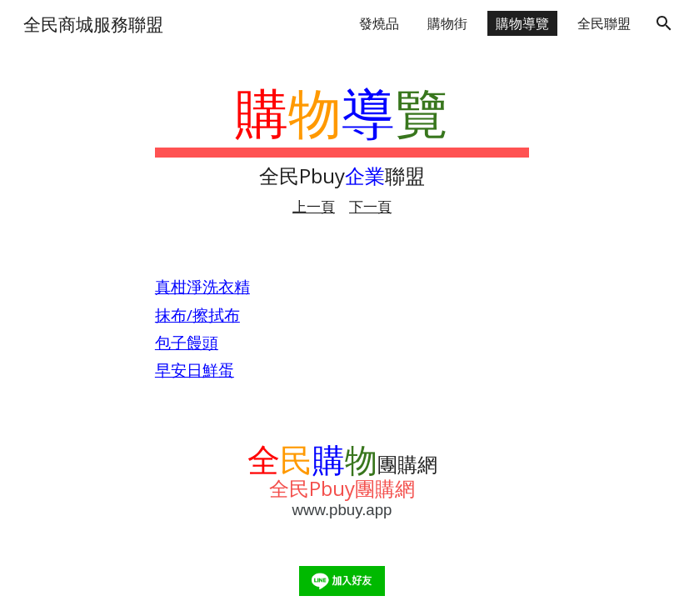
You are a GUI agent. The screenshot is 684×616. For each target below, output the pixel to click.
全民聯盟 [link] (604, 23)
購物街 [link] (447, 23)
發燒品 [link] (379, 23)
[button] (664, 23)
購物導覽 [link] (522, 23)
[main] (342, 148)
